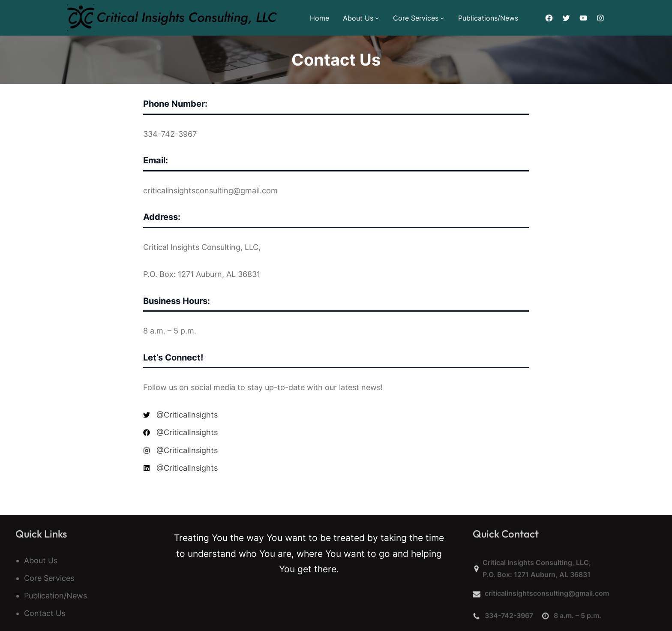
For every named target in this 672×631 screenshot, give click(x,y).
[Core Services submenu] (442, 18)
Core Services (416, 18)
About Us (358, 18)
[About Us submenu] (377, 18)
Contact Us (45, 613)
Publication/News (55, 596)
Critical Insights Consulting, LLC (186, 17)
